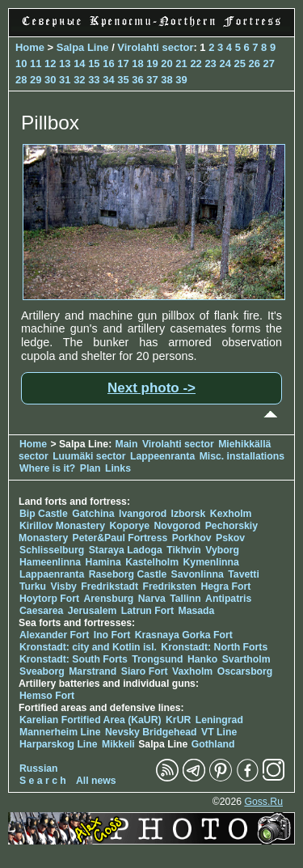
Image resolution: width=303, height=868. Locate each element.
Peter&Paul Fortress (120, 538)
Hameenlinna (50, 562)
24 (225, 64)
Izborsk (189, 514)
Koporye (129, 526)
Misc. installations (242, 456)
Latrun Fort (147, 611)
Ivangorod (143, 514)
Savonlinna (198, 574)
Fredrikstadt (109, 586)
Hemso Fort (47, 696)
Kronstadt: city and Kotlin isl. (88, 647)
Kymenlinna (211, 562)
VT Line (219, 732)
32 (79, 80)
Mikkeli (118, 744)
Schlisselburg (52, 550)
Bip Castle (44, 514)
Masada (196, 611)
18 (137, 64)
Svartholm (246, 659)
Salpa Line (83, 47)
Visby (63, 586)
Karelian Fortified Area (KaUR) (90, 720)
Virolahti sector (155, 47)
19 (152, 64)
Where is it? (47, 468)
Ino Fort (112, 635)
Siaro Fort (145, 671)
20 (166, 64)
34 (108, 80)
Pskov (230, 538)
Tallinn (185, 599)
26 (255, 64)
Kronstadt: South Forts (74, 659)
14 (79, 64)
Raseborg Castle (128, 574)
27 (269, 64)
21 (181, 64)
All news (96, 781)
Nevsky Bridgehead (151, 732)
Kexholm (231, 514)
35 (123, 80)
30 (50, 80)
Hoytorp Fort (49, 599)
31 (65, 80)
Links (118, 468)
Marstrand (93, 671)
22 (196, 64)
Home (30, 47)
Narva (152, 599)
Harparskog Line (59, 744)
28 (21, 80)
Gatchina (93, 514)
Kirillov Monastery (62, 526)
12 (50, 64)
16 (108, 64)
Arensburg (108, 599)
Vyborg (222, 550)
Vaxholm (192, 671)
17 (123, 64)
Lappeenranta (162, 456)
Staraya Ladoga (126, 550)
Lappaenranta (52, 574)
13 (65, 64)
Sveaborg (42, 671)
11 (36, 64)
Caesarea (41, 611)
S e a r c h (43, 781)
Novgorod (178, 526)
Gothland (213, 744)
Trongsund (157, 659)
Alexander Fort (54, 635)
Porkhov (192, 538)
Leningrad (219, 720)
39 (181, 80)
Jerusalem (93, 611)
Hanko (202, 659)
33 (94, 80)
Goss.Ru (263, 802)
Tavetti (244, 574)
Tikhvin (184, 550)
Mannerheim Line (60, 732)
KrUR (178, 720)
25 (239, 64)
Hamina (103, 562)
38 (166, 80)
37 (152, 80)
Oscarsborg (245, 671)
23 (210, 64)
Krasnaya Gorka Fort (184, 635)
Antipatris (228, 599)
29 (36, 80)
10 (21, 64)
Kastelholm (152, 562)
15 (94, 64)
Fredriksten (169, 586)
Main (127, 444)
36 (137, 80)
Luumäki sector (89, 456)
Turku (33, 586)
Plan (90, 468)
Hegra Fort (225, 586)
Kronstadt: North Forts (214, 647)
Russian (39, 768)
